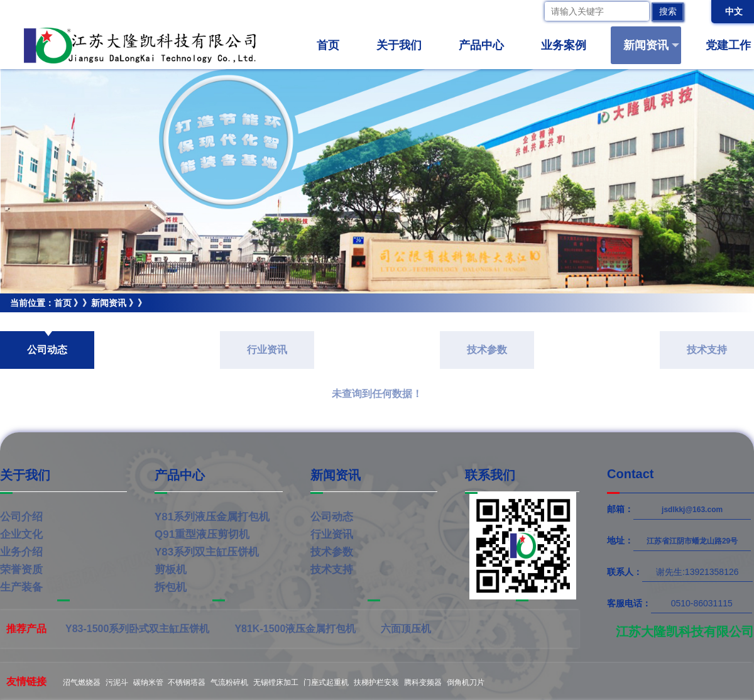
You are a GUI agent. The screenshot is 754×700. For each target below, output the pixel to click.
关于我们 (404, 45)
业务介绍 (21, 552)
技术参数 (487, 350)
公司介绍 (21, 517)
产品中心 (487, 45)
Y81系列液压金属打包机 (212, 517)
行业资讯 (267, 350)
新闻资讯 (651, 45)
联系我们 (490, 475)
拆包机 (171, 587)
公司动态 (18, 322)
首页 (328, 45)
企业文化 (21, 534)
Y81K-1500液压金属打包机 (295, 629)
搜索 (668, 11)
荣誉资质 (21, 570)
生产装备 (21, 587)
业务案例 (569, 45)
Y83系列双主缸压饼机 (207, 552)
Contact (630, 474)
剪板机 (171, 570)
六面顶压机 (406, 629)
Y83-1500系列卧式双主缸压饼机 (137, 629)
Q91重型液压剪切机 (202, 534)
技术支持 (707, 350)
